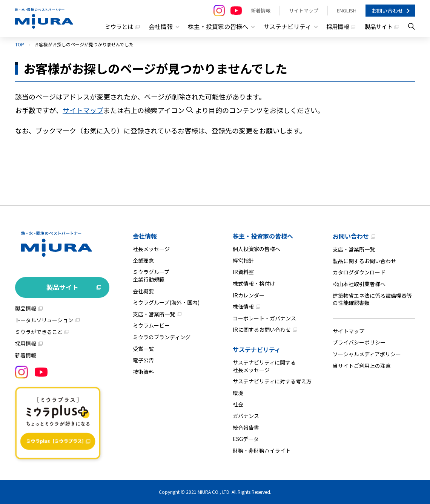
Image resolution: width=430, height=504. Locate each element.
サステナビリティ (257, 349)
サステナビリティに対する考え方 (272, 381)
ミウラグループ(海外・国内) (166, 302)
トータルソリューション (44, 320)
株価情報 (243, 306)
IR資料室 (243, 272)
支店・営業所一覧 (154, 314)
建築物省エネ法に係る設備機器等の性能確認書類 (372, 299)
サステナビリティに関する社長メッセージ (264, 366)
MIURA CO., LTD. (214, 492)
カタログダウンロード (359, 272)
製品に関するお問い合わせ (364, 261)
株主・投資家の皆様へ (263, 236)
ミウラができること (39, 332)
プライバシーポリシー (359, 342)
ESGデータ (246, 439)
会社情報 (145, 236)
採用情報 (335, 26)
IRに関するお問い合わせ (262, 329)
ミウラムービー (151, 325)
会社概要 (143, 291)
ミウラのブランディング (162, 337)
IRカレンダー (249, 295)
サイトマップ (304, 10)
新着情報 (261, 10)
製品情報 (26, 308)
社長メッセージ (151, 249)
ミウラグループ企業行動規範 (151, 276)
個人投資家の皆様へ (256, 249)
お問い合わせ (387, 11)
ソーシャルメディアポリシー (367, 354)
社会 (238, 404)
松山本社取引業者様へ (359, 284)
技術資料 (143, 372)
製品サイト (378, 26)
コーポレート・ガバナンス (264, 318)
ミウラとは (115, 26)
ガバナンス (246, 416)
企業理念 (143, 260)
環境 (238, 393)
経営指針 (243, 260)
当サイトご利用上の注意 (362, 366)
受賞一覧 (143, 349)
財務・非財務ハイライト (262, 450)
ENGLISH (347, 10)
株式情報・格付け (254, 283)
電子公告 (143, 360)
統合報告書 (246, 427)
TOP (20, 44)
